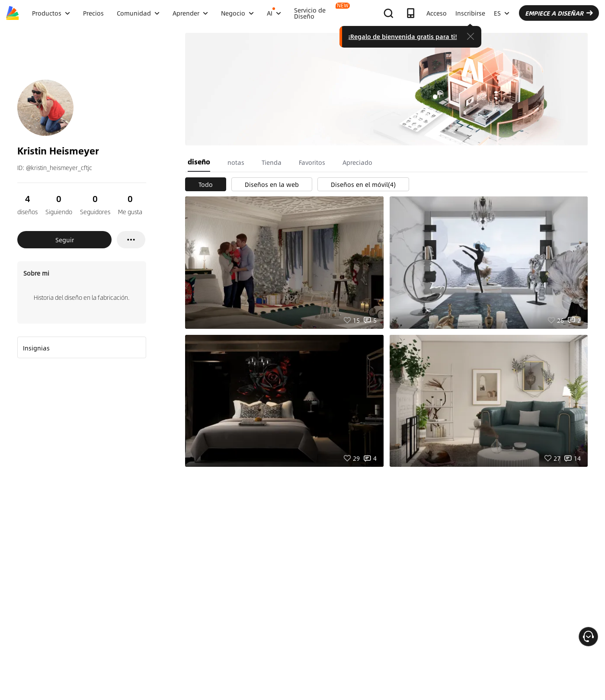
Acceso (437, 13)
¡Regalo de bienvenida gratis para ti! (403, 36)
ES (502, 13)
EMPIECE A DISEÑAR (559, 13)
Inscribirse (470, 13)
